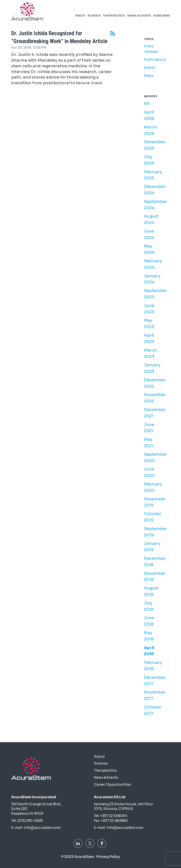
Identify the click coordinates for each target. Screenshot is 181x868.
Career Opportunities (113, 785)
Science (94, 9)
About (80, 9)
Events (150, 68)
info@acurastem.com (42, 828)
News (149, 76)
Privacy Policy (108, 857)
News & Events (139, 9)
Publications (155, 60)
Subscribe (162, 9)
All (147, 104)
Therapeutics (114, 9)
